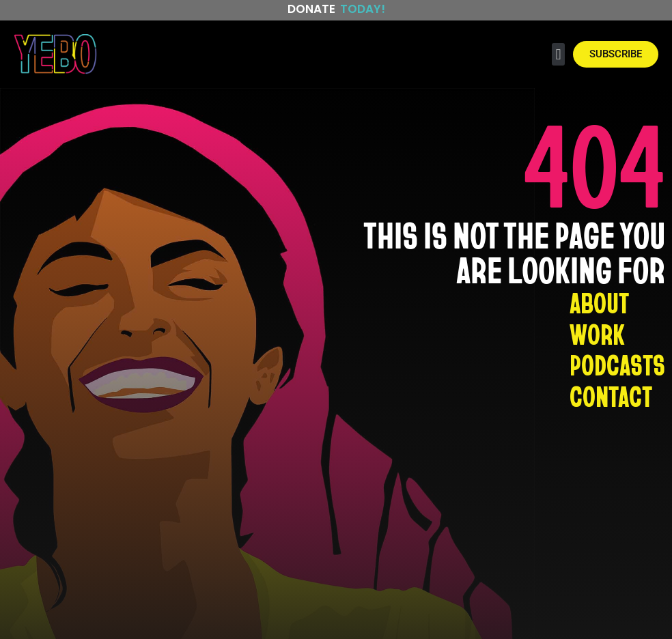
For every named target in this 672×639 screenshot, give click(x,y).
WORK (597, 334)
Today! (363, 9)
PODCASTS (617, 365)
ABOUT (599, 302)
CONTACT (611, 397)
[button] (558, 54)
